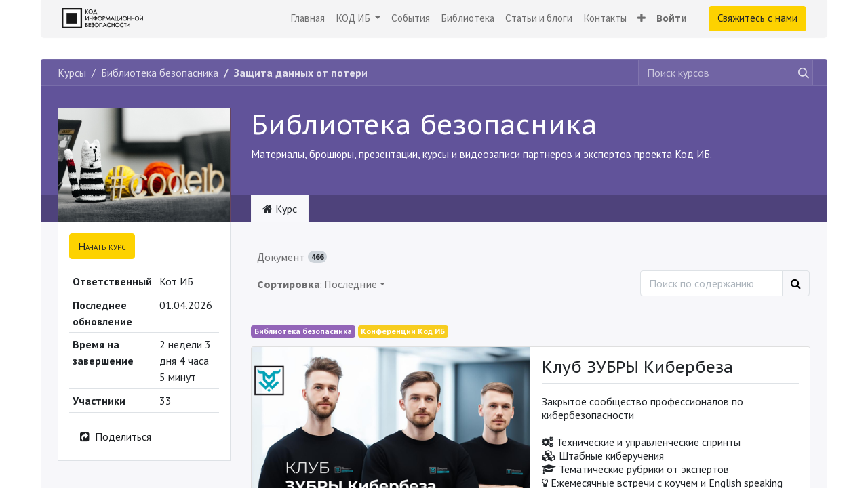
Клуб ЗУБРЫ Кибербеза (637, 368)
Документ (292, 257)
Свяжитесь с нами (757, 18)
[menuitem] (308, 19)
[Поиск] (796, 283)
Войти (672, 18)
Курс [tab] (280, 209)
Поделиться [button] (115, 436)
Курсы (72, 73)
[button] (642, 19)
